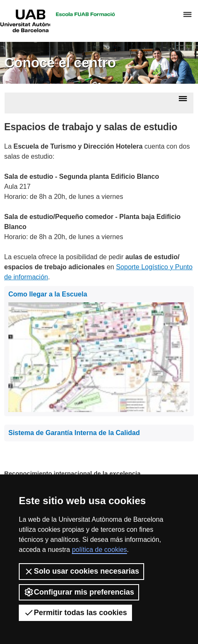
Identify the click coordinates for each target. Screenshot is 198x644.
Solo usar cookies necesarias (81, 572)
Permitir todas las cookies (75, 613)
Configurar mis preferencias (79, 592)
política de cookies (99, 550)
